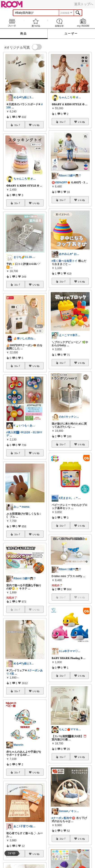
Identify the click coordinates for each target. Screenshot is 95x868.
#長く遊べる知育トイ (65, 261)
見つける (36, 23)
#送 (12, 674)
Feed (12, 23)
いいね (36, 125)
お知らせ (60, 23)
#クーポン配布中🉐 (64, 818)
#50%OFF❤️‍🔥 (63, 183)
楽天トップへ (84, 4)
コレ (17, 125)
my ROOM (83, 23)
